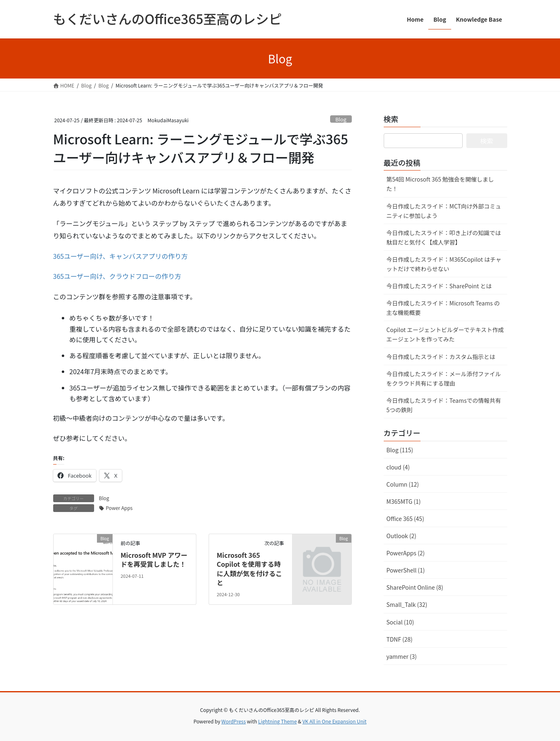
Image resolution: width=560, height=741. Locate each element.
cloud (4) (398, 467)
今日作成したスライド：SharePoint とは (439, 286)
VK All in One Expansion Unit (334, 721)
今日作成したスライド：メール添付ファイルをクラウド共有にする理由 (444, 378)
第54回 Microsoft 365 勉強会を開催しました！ (440, 184)
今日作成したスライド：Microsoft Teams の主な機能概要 (443, 308)
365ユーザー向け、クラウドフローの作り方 (117, 276)
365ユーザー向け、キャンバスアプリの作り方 (121, 256)
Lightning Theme (278, 721)
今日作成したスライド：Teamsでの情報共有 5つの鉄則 (444, 405)
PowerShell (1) (406, 570)
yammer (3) (402, 656)
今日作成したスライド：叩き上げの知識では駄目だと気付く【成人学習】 (444, 237)
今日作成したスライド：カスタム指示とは (441, 357)
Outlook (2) (401, 536)
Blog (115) (400, 450)
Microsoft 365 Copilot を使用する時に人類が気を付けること (250, 569)
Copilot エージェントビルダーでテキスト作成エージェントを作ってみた (445, 334)
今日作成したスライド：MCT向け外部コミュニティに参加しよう (444, 211)
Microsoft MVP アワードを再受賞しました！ (154, 559)
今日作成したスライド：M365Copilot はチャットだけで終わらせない (444, 264)
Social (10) (400, 622)
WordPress (234, 721)
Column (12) (403, 484)
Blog (341, 119)
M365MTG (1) (404, 501)
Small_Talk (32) (407, 604)
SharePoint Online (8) (415, 587)
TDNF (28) (400, 639)
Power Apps (119, 508)
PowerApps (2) (406, 553)
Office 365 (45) (405, 519)
